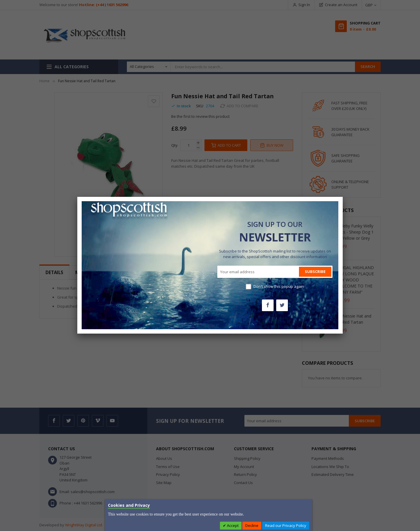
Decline (252, 525)
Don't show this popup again (279, 286)
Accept (232, 525)
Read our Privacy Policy (286, 525)
